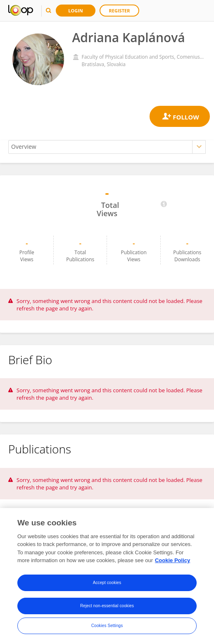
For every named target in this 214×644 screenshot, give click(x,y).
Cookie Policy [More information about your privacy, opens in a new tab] (172, 560)
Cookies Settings (107, 626)
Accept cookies (107, 583)
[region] (107, 576)
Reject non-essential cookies (107, 606)
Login (76, 11)
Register (120, 11)
